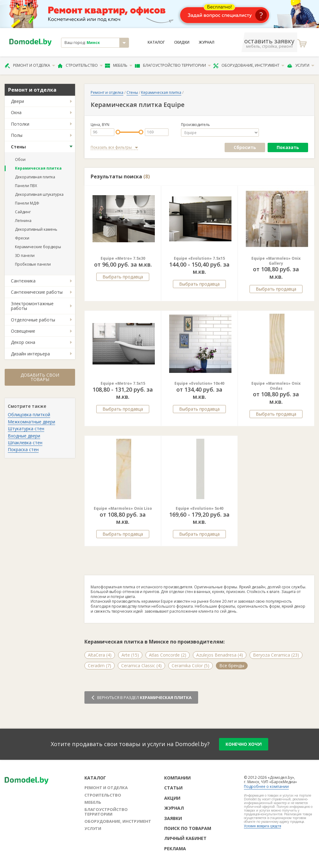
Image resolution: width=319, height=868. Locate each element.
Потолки (20, 124)
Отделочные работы (33, 320)
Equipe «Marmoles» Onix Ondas (276, 386)
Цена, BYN (100, 125)
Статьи (173, 788)
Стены (18, 147)
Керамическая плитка (38, 168)
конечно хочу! (244, 744)
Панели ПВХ (26, 186)
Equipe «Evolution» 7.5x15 (199, 258)
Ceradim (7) (100, 665)
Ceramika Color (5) (190, 665)
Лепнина (23, 221)
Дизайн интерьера (30, 354)
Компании (177, 778)
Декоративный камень (36, 229)
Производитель (195, 125)
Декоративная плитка (35, 177)
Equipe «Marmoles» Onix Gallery (276, 261)
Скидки (182, 42)
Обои (20, 159)
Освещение (23, 331)
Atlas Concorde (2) (168, 655)
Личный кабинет (185, 838)
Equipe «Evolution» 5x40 (200, 508)
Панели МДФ (27, 203)
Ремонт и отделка (30, 65)
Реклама (175, 849)
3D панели (25, 256)
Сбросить (245, 147)
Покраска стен (23, 449)
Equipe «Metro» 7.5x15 (123, 383)
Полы (17, 135)
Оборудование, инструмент (249, 65)
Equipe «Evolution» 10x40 (199, 383)
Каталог (156, 42)
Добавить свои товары (40, 377)
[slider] (118, 132)
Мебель (119, 65)
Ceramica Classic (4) (141, 665)
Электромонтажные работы (32, 306)
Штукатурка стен (26, 429)
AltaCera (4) (100, 655)
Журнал (207, 42)
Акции (172, 798)
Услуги (301, 65)
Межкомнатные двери (31, 422)
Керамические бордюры (38, 247)
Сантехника (23, 281)
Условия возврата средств (262, 826)
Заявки (173, 818)
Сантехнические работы (37, 292)
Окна (16, 112)
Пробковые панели (33, 264)
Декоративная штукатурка (39, 194)
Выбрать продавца (123, 277)
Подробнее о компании (266, 786)
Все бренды (232, 665)
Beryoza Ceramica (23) (276, 655)
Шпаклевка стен (25, 443)
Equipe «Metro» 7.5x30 (123, 258)
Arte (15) (130, 655)
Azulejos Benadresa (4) (220, 655)
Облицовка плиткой (29, 415)
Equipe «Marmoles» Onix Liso (123, 508)
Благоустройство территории (173, 65)
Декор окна (23, 342)
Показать (288, 147)
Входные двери (24, 436)
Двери (17, 101)
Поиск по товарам (188, 828)
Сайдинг (23, 212)
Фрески (22, 238)
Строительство (80, 65)
